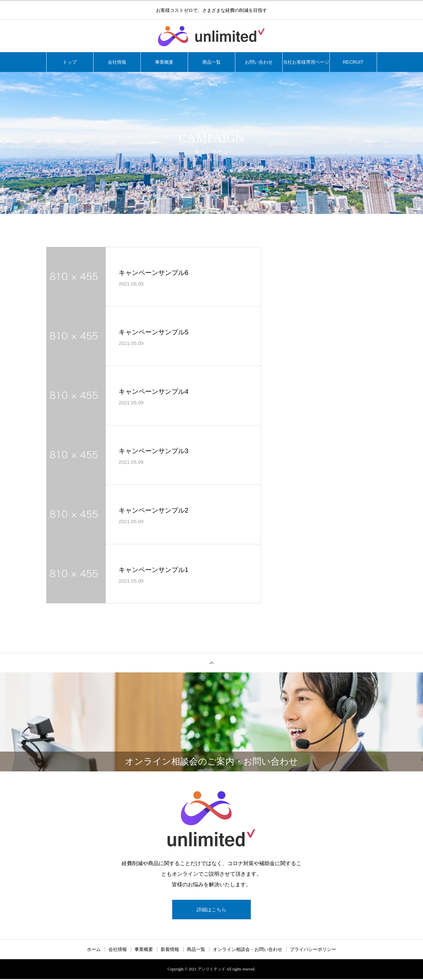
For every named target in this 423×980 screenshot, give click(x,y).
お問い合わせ (259, 62)
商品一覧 (211, 62)
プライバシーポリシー (313, 950)
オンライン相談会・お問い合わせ (248, 950)
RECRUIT (353, 62)
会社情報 (117, 62)
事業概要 (164, 62)
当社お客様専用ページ (306, 62)
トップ (70, 62)
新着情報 (170, 950)
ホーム (94, 950)
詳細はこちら (211, 910)
